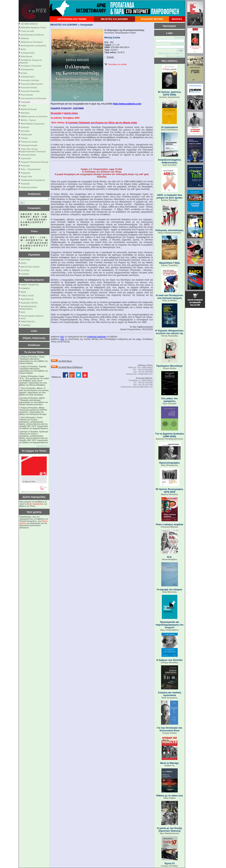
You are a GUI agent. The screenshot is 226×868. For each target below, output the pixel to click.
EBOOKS (177, 19)
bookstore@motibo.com (143, 387)
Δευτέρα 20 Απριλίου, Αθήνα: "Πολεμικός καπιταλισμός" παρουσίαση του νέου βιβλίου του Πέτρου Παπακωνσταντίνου (34, 401)
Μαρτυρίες (25, 113)
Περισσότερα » (43, 446)
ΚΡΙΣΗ (23, 263)
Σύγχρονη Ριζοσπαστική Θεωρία (35, 162)
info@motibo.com (145, 374)
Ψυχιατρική (26, 173)
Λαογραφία (25, 102)
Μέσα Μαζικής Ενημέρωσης (33, 124)
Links (34, 331)
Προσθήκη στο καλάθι (116, 64)
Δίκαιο (23, 49)
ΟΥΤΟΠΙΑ (25, 270)
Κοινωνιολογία (27, 95)
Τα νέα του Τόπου (34, 352)
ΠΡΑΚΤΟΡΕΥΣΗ (28, 322)
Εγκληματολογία (28, 53)
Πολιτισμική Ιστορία (29, 145)
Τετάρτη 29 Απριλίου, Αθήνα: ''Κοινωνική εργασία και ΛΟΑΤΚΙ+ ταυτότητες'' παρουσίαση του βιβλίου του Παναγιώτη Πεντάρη (33, 411)
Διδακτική (25, 38)
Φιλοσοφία (25, 166)
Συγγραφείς (34, 208)
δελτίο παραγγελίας (35, 504)
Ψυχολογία (25, 184)
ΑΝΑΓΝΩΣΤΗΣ (27, 299)
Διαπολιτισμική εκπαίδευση (32, 35)
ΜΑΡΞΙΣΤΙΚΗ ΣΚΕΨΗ (30, 267)
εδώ (62, 337)
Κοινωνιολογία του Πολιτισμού (34, 98)
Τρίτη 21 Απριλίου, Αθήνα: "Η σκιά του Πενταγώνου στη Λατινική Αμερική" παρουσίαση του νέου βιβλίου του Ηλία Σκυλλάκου (34, 391)
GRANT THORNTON (30, 285)
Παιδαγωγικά (26, 135)
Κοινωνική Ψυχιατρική (30, 91)
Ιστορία (24, 73)
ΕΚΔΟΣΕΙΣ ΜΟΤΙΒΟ (152, 19)
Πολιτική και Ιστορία (29, 142)
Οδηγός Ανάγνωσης (34, 338)
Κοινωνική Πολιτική (29, 88)
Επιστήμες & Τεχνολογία (31, 66)
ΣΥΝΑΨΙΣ (25, 274)
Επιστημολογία (27, 69)
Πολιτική (24, 138)
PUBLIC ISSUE (27, 296)
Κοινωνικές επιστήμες (30, 80)
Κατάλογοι (34, 345)
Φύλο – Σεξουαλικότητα (31, 169)
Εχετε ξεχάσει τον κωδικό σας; (171, 53)
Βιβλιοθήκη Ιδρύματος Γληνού (34, 27)
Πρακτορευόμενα (34, 280)
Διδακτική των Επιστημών (32, 42)
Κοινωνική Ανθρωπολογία (32, 84)
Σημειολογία (26, 158)
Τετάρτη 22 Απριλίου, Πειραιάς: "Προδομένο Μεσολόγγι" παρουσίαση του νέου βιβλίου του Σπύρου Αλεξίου (34, 370)
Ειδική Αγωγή (26, 56)
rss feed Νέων (65, 361)
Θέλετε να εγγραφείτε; (175, 56)
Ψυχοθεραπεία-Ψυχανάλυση (33, 180)
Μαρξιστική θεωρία (29, 109)
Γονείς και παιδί (27, 31)
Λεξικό (24, 106)
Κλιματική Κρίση (28, 77)
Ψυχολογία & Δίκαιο (29, 187)
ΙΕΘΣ (23, 312)
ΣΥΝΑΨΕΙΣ (25, 325)
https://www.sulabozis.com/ (127, 104)
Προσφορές (170, 26)
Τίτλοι (34, 231)
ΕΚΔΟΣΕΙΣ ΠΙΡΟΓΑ (29, 303)
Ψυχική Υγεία (26, 176)
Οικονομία (25, 131)
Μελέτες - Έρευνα (28, 120)
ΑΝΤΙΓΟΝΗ (25, 260)
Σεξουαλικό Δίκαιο (28, 155)
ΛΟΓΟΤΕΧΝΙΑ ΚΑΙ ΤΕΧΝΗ (72, 19)
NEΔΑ (23, 292)
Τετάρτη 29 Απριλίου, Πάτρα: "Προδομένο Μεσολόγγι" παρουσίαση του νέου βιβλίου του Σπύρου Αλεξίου (34, 360)
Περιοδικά (34, 255)
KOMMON (25, 288)
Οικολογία (25, 127)
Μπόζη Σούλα (112, 38)
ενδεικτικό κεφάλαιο (96, 337)
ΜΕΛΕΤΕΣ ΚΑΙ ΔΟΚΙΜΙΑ (114, 19)
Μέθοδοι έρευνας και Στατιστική (34, 116)
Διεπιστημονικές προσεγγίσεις (34, 46)
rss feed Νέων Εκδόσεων (70, 367)
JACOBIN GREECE (29, 24)
